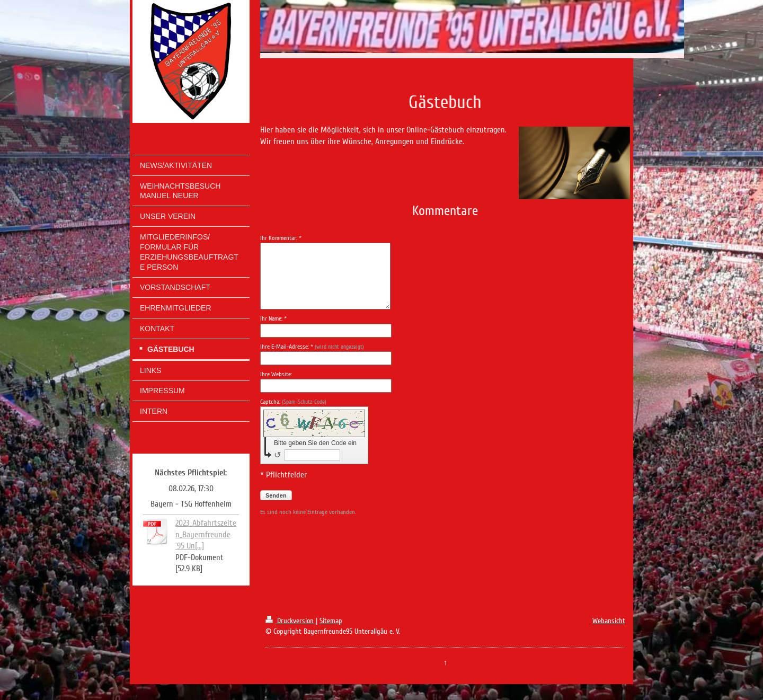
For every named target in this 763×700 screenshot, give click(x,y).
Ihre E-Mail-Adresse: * (312, 347)
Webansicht (609, 621)
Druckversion (291, 621)
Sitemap (331, 621)
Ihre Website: (276, 374)
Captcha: (293, 402)
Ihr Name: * (273, 319)
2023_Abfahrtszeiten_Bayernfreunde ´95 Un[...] (206, 534)
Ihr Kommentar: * (281, 238)
